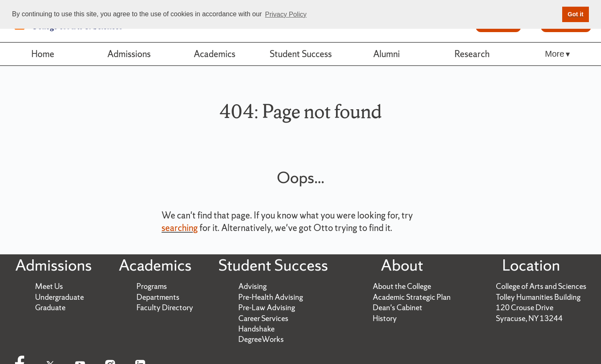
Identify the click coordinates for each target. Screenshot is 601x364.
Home (43, 54)
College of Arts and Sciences (541, 286)
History (385, 318)
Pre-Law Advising (267, 308)
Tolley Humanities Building (538, 297)
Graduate (50, 308)
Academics (215, 54)
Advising (253, 286)
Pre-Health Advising (271, 297)
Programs (152, 286)
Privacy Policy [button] (286, 14)
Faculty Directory (165, 308)
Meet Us (49, 286)
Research (472, 54)
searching (180, 228)
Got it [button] (576, 14)
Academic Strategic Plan (412, 297)
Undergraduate (59, 297)
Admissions (129, 54)
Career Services (263, 318)
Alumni (386, 54)
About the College (402, 286)
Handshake (256, 329)
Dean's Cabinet (398, 308)
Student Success (301, 54)
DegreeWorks (261, 339)
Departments (158, 297)
